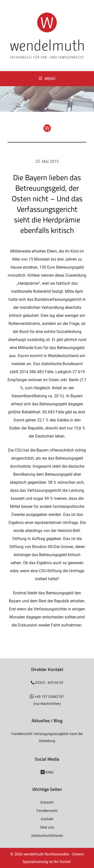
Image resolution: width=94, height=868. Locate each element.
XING (49, 772)
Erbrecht (47, 802)
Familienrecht (47, 811)
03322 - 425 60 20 (49, 683)
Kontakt (47, 819)
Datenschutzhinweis (47, 836)
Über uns (47, 827)
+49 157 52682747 (49, 697)
